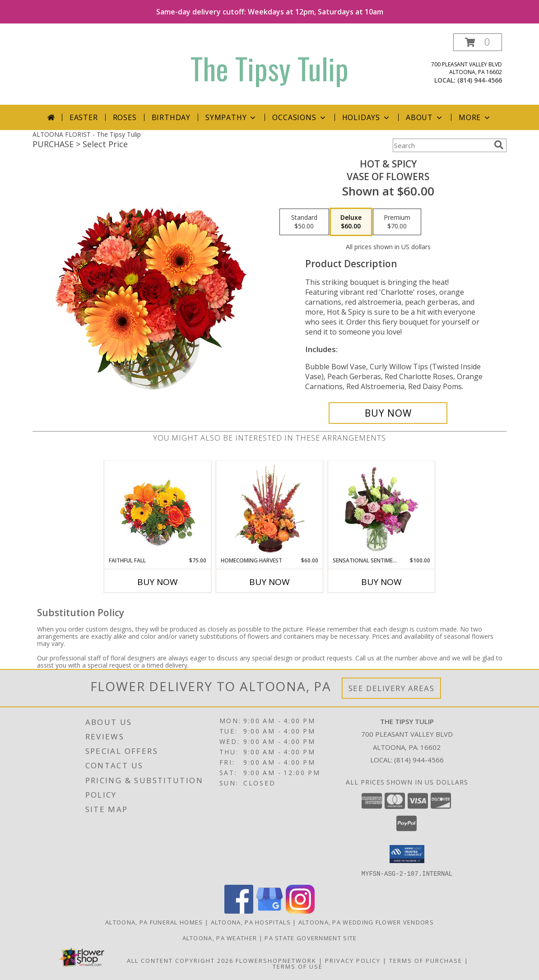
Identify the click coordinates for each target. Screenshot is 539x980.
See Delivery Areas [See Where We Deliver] (392, 688)
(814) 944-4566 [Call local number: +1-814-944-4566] (480, 80)
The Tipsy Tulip (269, 68)
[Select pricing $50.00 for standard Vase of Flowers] (304, 222)
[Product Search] (441, 145)
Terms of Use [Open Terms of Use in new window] (298, 966)
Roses (125, 117)
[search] (499, 145)
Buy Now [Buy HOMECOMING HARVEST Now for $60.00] (269, 582)
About (425, 117)
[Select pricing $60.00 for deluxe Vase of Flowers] (351, 222)
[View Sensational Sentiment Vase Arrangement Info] (382, 509)
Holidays (367, 117)
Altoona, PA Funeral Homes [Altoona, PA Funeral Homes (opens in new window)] (154, 922)
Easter (84, 117)
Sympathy (231, 117)
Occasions (300, 117)
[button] (478, 42)
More (475, 117)
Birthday (171, 117)
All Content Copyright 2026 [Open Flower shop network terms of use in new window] (180, 960)
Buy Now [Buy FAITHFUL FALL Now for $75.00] (158, 582)
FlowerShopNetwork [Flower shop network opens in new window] (276, 960)
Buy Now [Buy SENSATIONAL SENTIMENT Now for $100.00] (381, 582)
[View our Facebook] (239, 911)
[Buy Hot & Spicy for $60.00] (388, 413)
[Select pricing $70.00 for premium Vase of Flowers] (397, 222)
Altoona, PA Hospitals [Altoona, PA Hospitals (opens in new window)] (251, 922)
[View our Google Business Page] (269, 911)
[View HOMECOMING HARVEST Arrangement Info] (270, 509)
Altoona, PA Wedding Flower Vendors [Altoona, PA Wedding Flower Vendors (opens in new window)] (366, 922)
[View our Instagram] (300, 911)
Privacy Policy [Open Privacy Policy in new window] (353, 960)
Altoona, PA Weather (220, 938)
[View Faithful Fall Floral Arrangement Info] (158, 509)
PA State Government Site (311, 938)
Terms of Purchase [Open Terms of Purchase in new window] (426, 960)
